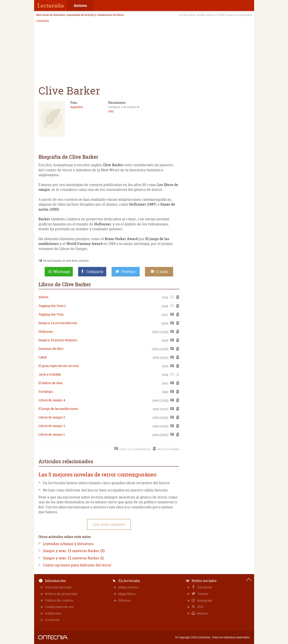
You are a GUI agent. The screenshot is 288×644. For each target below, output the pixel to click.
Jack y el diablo (50, 374)
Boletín (202, 613)
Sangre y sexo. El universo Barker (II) (74, 551)
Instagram (204, 600)
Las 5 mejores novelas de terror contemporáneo (97, 475)
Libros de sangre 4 (52, 400)
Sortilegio (46, 391)
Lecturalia (43, 21)
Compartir (95, 272)
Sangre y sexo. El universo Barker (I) (73, 558)
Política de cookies (59, 600)
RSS (200, 607)
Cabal (43, 357)
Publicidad (53, 613)
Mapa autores (128, 587)
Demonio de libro (51, 349)
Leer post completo (109, 524)
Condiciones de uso (59, 607)
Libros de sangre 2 (52, 417)
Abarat (43, 297)
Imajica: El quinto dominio (58, 340)
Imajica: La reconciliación (58, 323)
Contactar (52, 620)
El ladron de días (50, 383)
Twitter (203, 594)
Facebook (204, 587)
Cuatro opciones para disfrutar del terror (77, 565)
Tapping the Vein (51, 314)
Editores (125, 600)
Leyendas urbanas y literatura (68, 544)
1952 (111, 111)
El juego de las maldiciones (58, 409)
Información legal (58, 587)
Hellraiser (46, 331)
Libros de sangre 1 (52, 434)
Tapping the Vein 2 (52, 306)
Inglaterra (77, 107)
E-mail (162, 272)
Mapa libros (127, 594)
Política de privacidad (61, 594)
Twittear (128, 272)
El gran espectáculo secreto (59, 366)
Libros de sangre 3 (52, 426)
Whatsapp (62, 272)
